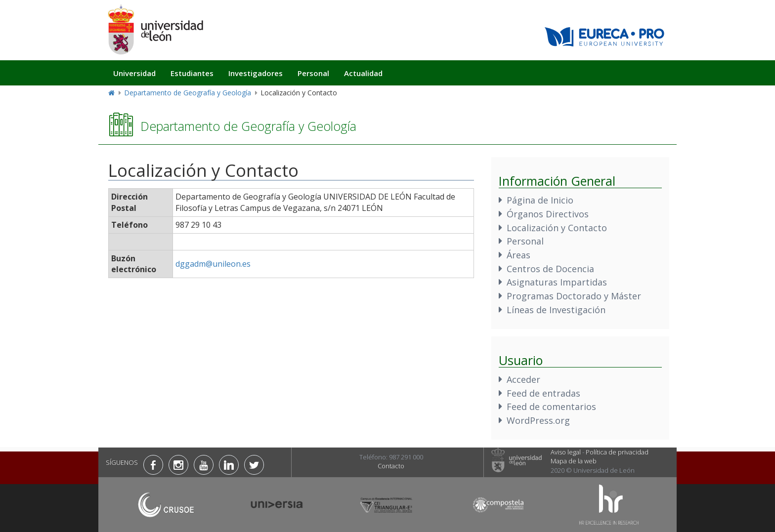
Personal (313, 73)
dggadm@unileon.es (213, 264)
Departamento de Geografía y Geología (188, 93)
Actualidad (363, 73)
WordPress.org (538, 420)
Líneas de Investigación (556, 310)
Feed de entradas (543, 393)
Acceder (523, 379)
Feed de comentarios (551, 407)
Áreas (518, 255)
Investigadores (256, 73)
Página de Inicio (540, 200)
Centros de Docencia (550, 269)
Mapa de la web (574, 461)
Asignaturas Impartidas (557, 282)
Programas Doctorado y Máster (574, 296)
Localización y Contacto (557, 228)
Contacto (391, 466)
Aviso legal (566, 452)
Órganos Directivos (548, 214)
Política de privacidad (617, 452)
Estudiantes (192, 73)
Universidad (134, 73)
